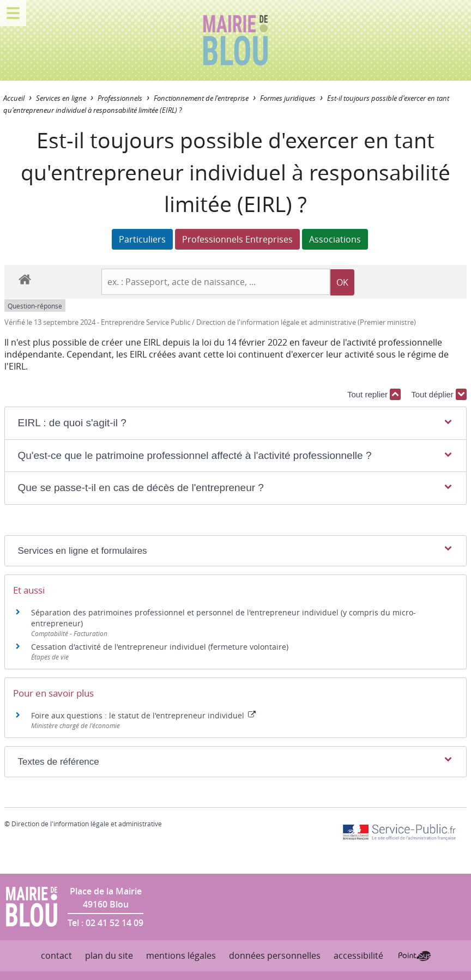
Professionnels (120, 98)
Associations (335, 239)
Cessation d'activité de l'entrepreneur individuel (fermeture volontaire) (160, 647)
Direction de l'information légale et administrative (87, 824)
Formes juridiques (288, 98)
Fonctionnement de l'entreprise (201, 98)
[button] (235, 423)
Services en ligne (61, 98)
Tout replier (374, 394)
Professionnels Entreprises (237, 239)
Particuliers (142, 239)
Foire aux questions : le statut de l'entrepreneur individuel (143, 715)
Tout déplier (439, 394)
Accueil (14, 98)
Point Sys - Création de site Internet (415, 956)
